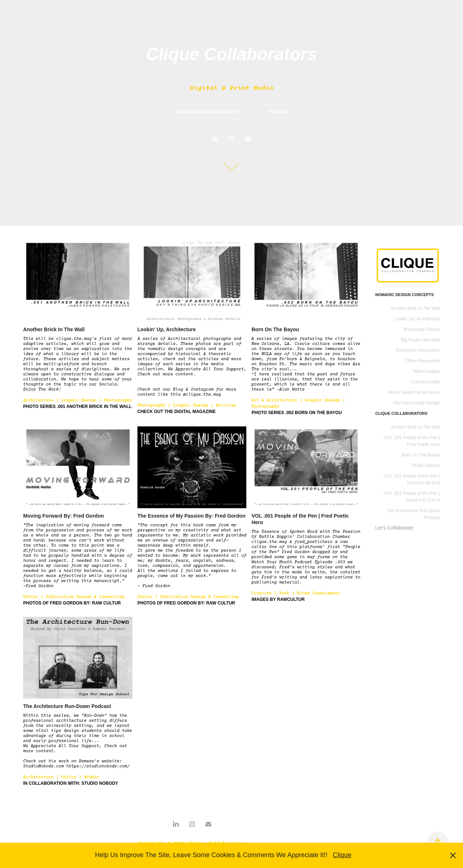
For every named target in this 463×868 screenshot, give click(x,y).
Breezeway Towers (422, 329)
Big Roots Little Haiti (420, 340)
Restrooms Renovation (418, 350)
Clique (342, 855)
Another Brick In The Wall (415, 308)
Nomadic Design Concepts (404, 295)
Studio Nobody (426, 465)
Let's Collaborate (394, 528)
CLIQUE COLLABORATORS (401, 413)
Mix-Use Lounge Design (417, 403)
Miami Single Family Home (414, 392)
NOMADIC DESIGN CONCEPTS (207, 112)
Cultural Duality (425, 382)
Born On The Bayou (421, 455)
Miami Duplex (427, 371)
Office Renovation (423, 361)
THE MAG (278, 112)
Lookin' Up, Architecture (417, 319)
